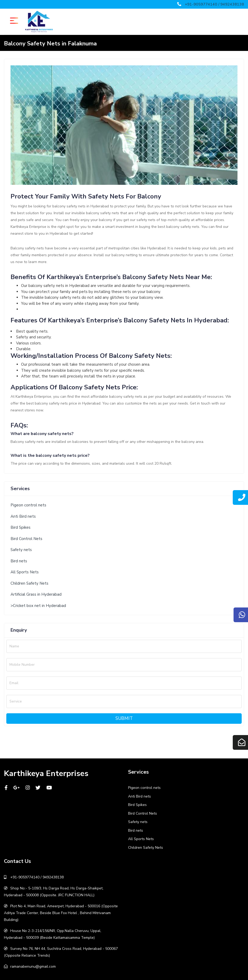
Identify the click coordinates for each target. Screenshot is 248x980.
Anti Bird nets (23, 516)
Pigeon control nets (28, 505)
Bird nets (19, 561)
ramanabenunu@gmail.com (33, 966)
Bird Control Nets (26, 539)
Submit (124, 718)
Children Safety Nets (29, 583)
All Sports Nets (25, 572)
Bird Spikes (21, 527)
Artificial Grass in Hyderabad (36, 594)
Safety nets (21, 550)
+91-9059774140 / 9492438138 (214, 4)
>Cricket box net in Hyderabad (38, 606)
